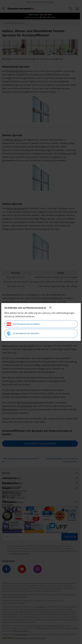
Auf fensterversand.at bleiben (23, 324)
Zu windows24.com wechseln (23, 333)
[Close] (50, 308)
